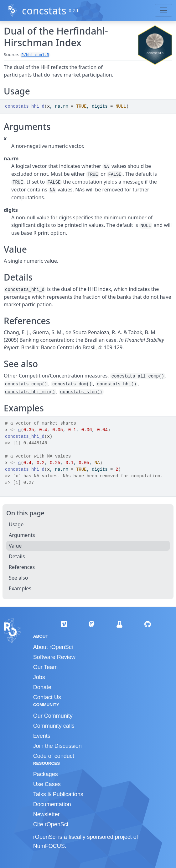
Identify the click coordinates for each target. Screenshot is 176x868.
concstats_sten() (81, 392)
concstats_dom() (72, 384)
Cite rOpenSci (51, 824)
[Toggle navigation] (163, 10)
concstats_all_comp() (138, 376)
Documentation (52, 804)
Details (17, 556)
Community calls (54, 726)
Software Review (54, 657)
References (22, 567)
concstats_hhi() (116, 384)
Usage (16, 524)
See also (18, 578)
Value (15, 546)
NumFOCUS (49, 846)
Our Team (46, 667)
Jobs (39, 677)
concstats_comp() (26, 384)
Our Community (53, 716)
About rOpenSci (53, 647)
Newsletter (47, 814)
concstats (44, 11)
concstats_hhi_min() (30, 392)
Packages (46, 774)
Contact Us (47, 697)
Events (42, 736)
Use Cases (47, 784)
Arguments (22, 535)
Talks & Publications (58, 794)
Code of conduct (54, 756)
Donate (42, 687)
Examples (20, 588)
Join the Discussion (57, 746)
